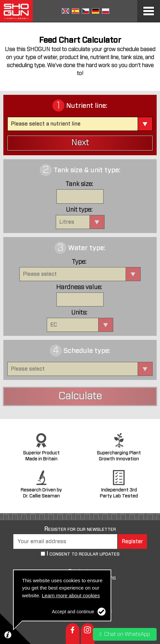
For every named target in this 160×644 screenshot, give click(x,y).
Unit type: (79, 210)
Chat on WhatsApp (125, 634)
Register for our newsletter (80, 529)
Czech (86, 11)
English (65, 11)
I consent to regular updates (83, 554)
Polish (106, 11)
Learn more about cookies (71, 595)
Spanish (75, 11)
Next (80, 143)
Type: (79, 262)
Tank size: (79, 184)
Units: (79, 313)
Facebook (73, 634)
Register (132, 542)
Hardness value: (79, 287)
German (96, 11)
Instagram (88, 634)
